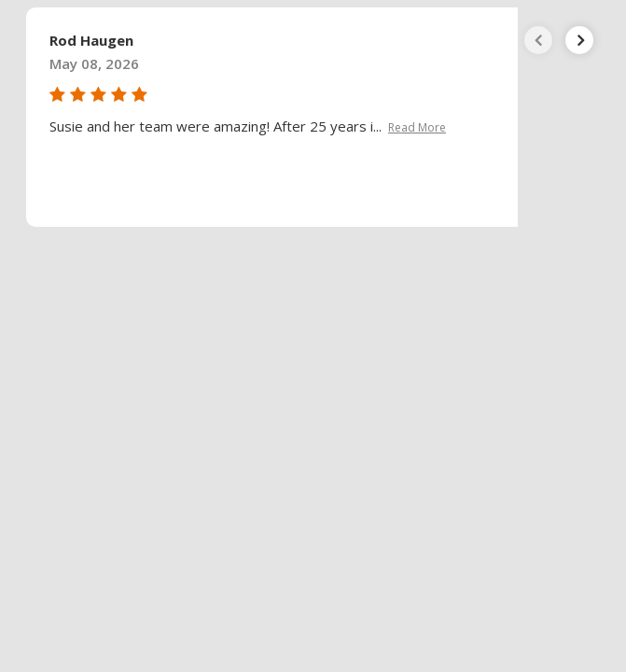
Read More (417, 127)
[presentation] (538, 40)
